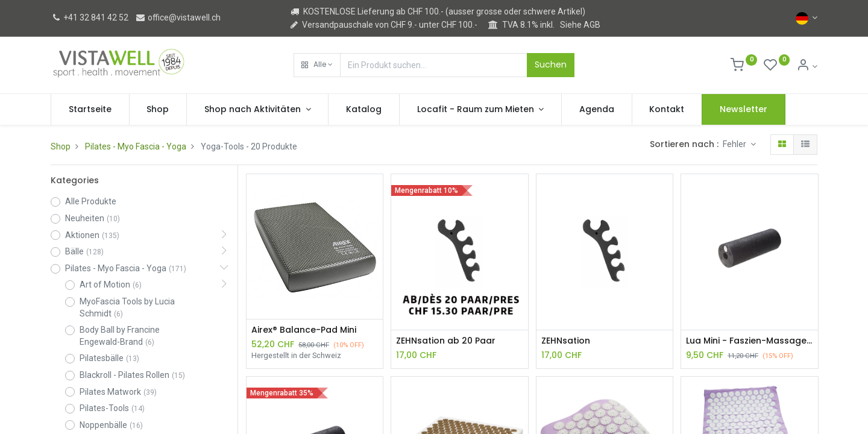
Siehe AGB (580, 25)
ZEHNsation (566, 341)
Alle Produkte (91, 201)
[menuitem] (90, 110)
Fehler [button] (735, 144)
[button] (317, 65)
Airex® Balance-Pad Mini (304, 330)
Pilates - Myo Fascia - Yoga (136, 146)
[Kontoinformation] (807, 66)
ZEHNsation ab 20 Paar (446, 341)
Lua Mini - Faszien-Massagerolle (749, 341)
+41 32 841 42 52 (90, 17)
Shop (61, 146)
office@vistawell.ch (178, 17)
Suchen (551, 64)
